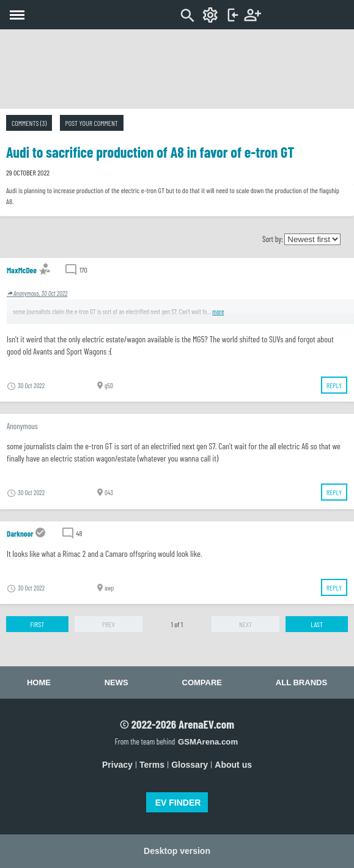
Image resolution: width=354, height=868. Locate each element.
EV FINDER (178, 803)
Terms (152, 765)
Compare (202, 682)
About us (233, 765)
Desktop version (177, 851)
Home (39, 682)
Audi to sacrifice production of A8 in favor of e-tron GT (150, 152)
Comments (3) (29, 123)
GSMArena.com (208, 742)
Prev (109, 624)
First (38, 624)
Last (317, 624)
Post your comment (92, 123)
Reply (334, 385)
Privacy (117, 765)
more (218, 311)
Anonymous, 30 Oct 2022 (37, 293)
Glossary (190, 765)
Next (245, 624)
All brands (301, 682)
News (116, 682)
